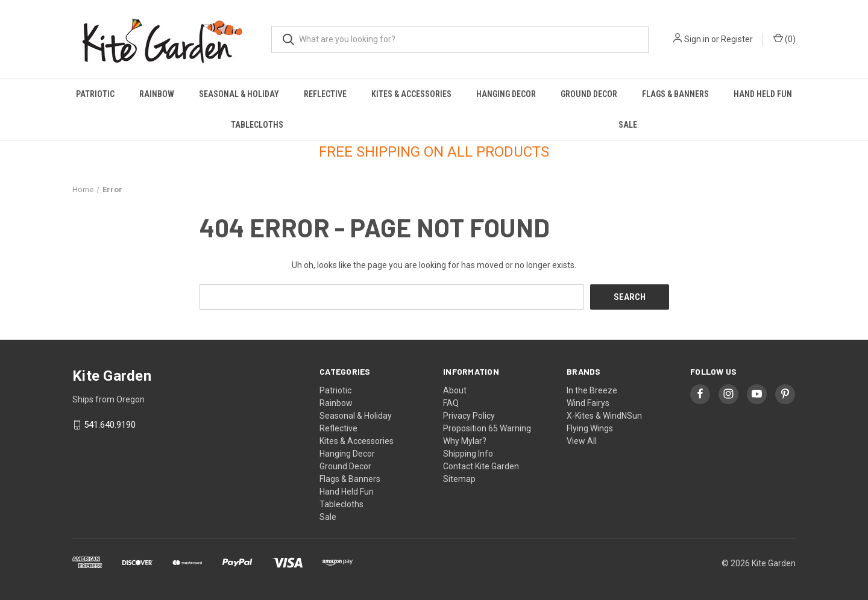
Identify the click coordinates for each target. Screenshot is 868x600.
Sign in (697, 39)
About (455, 390)
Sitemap (459, 478)
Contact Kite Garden (481, 466)
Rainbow (157, 94)
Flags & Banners (675, 94)
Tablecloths (257, 125)
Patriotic (95, 94)
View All (582, 440)
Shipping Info (468, 453)
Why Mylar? (465, 440)
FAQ (451, 402)
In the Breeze (592, 390)
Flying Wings (590, 428)
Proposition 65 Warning (487, 428)
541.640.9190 (110, 425)
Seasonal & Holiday (239, 94)
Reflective (325, 94)
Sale (628, 125)
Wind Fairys (588, 402)
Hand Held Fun (763, 94)
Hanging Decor (506, 94)
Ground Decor (589, 94)
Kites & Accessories (411, 94)
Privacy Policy (469, 415)
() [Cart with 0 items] (785, 39)
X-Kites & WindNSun (604, 415)
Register (737, 39)
